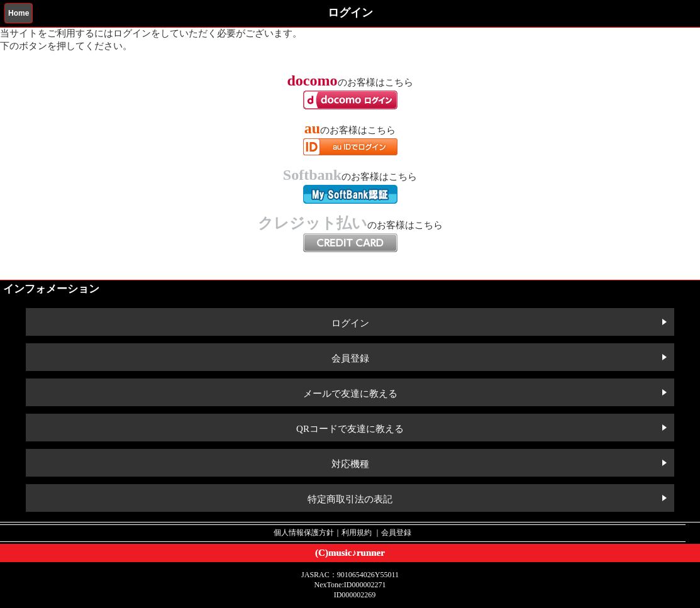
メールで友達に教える (350, 394)
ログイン (350, 323)
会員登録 (350, 358)
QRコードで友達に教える (350, 429)
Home (19, 13)
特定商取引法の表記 (350, 499)
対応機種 (350, 464)
